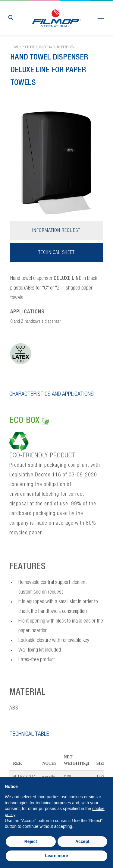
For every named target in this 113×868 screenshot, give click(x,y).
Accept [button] (82, 841)
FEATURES (28, 567)
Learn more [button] (56, 856)
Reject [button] (31, 841)
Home (15, 47)
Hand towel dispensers (56, 47)
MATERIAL (28, 693)
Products (28, 47)
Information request (56, 231)
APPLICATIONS (27, 312)
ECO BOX (29, 421)
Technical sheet (56, 253)
